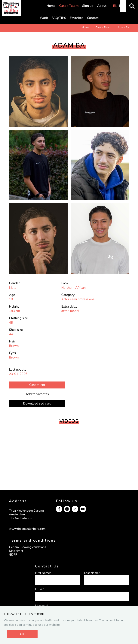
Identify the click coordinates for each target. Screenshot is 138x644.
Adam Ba (123, 28)
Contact (93, 18)
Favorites (77, 18)
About (102, 6)
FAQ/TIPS (59, 18)
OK (22, 634)
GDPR (13, 555)
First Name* (43, 573)
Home (51, 6)
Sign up (88, 6)
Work (44, 18)
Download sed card (37, 404)
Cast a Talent (69, 6)
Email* (40, 589)
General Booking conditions (28, 547)
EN (115, 6)
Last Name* (92, 573)
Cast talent (37, 385)
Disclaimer (16, 551)
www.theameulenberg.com (27, 529)
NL (121, 6)
